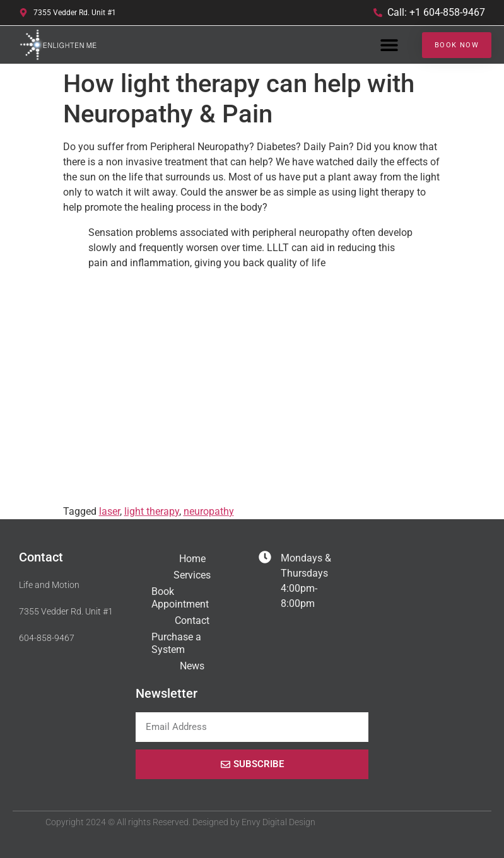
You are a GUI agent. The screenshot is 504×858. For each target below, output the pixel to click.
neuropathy (209, 511)
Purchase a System (176, 643)
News (192, 666)
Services (192, 575)
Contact (192, 620)
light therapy (152, 511)
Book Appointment (180, 598)
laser (109, 511)
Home (192, 559)
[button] (389, 45)
